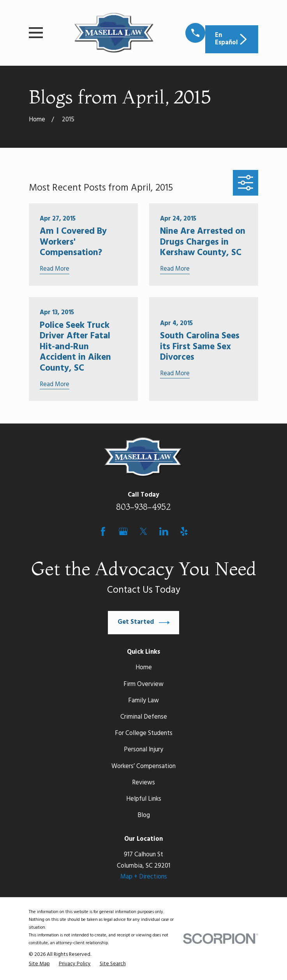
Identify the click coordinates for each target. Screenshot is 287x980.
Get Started (144, 623)
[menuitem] (39, 964)
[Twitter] (143, 531)
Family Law (143, 701)
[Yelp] (184, 531)
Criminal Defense (144, 717)
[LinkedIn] (164, 531)
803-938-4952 (143, 507)
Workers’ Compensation (143, 766)
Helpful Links (144, 799)
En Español (232, 39)
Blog (144, 815)
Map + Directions (144, 877)
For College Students (144, 733)
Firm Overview (143, 684)
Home (144, 668)
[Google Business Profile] (123, 531)
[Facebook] (103, 531)
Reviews (143, 783)
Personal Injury (143, 750)
